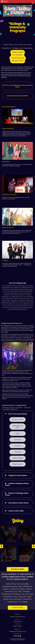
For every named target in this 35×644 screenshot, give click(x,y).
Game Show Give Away (17, 61)
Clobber (17, 437)
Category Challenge (17, 458)
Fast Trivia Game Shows (18, 420)
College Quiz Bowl (17, 463)
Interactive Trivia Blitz (18, 425)
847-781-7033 (17, 622)
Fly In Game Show (17, 59)
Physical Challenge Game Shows (17, 489)
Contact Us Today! (17, 608)
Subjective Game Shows (17, 473)
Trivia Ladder (18, 453)
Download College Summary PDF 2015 (17, 94)
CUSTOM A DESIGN (20, 640)
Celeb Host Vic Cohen (17, 64)
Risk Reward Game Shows (18, 496)
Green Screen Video (16, 503)
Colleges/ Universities (17, 56)
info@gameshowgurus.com (18, 631)
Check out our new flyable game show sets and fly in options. (17, 85)
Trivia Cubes (18, 442)
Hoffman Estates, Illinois (17, 617)
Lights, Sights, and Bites (18, 431)
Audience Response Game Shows (17, 480)
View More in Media (17, 565)
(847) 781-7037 (17, 626)
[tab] (17, 420)
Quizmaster (18, 448)
